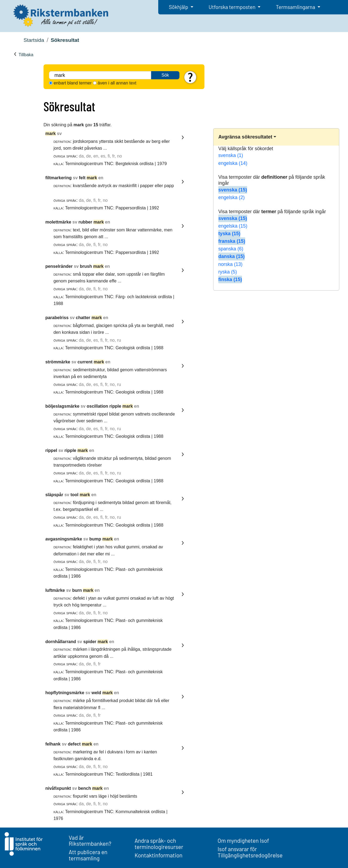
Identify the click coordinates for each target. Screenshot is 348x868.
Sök (165, 75)
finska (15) (230, 279)
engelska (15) (233, 226)
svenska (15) (233, 190)
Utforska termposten (232, 7)
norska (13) (230, 264)
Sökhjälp (179, 7)
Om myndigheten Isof (243, 840)
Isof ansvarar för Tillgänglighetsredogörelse (250, 852)
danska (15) (232, 256)
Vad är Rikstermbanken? (90, 841)
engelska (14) (233, 163)
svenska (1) (231, 155)
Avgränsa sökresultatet (245, 137)
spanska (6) (231, 249)
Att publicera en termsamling (88, 855)
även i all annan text (117, 83)
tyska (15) (229, 234)
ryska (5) (228, 272)
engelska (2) (232, 197)
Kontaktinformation (159, 855)
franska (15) (232, 241)
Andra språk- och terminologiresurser (159, 844)
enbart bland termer (73, 83)
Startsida (34, 40)
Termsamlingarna (296, 7)
